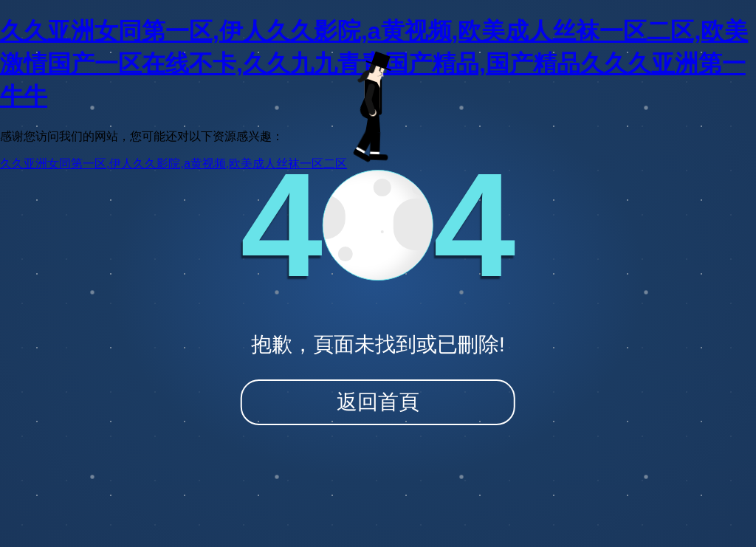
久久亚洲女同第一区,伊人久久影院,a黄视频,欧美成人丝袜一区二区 (173, 164)
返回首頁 (378, 402)
